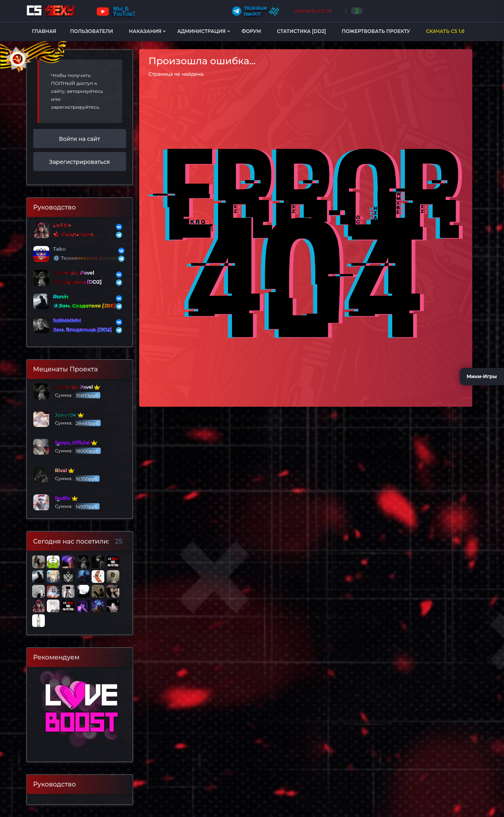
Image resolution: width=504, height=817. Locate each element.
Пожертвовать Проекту (376, 31)
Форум (251, 31)
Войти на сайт (80, 139)
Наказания (145, 31)
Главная (44, 31)
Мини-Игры (482, 376)
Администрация (201, 31)
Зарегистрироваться (80, 162)
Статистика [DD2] (301, 31)
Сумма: (67, 391)
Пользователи (92, 31)
